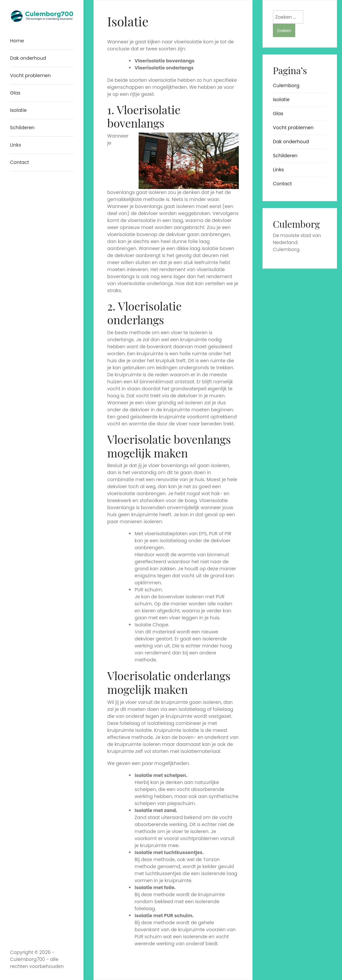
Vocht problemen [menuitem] (30, 75)
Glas (278, 114)
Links (278, 170)
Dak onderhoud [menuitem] (28, 58)
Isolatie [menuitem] (18, 110)
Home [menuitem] (17, 41)
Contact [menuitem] (20, 162)
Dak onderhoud (291, 142)
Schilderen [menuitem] (22, 128)
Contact (282, 184)
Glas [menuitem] (15, 93)
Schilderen (285, 156)
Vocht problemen (293, 128)
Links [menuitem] (16, 145)
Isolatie (281, 100)
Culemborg (286, 85)
